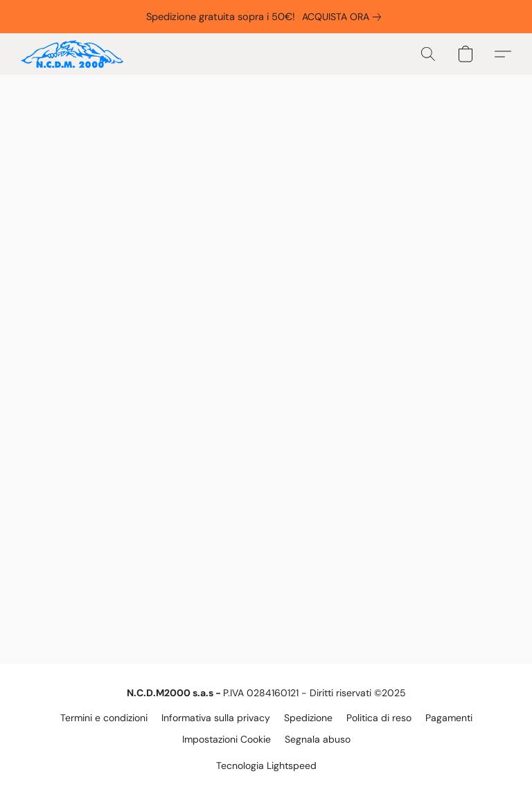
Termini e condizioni (104, 718)
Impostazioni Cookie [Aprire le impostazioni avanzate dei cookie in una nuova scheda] (227, 739)
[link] (344, 17)
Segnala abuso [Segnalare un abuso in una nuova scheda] (318, 739)
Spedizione (308, 718)
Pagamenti (449, 718)
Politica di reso (379, 718)
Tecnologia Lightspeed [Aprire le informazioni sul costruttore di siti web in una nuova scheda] (266, 766)
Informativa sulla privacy (216, 718)
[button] (72, 54)
